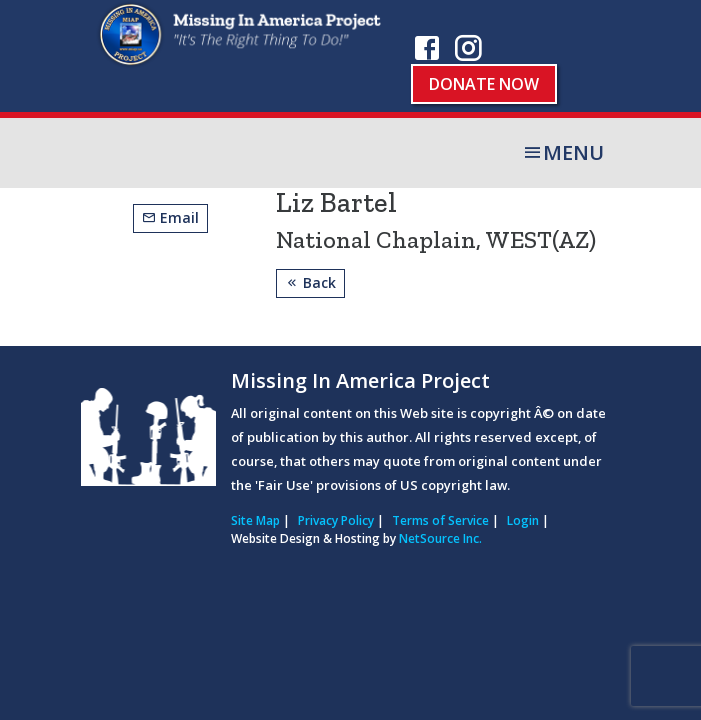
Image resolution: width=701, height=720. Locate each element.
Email (170, 217)
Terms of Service (440, 520)
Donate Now (484, 84)
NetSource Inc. (440, 538)
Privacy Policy (336, 520)
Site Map (255, 520)
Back (310, 282)
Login (523, 520)
